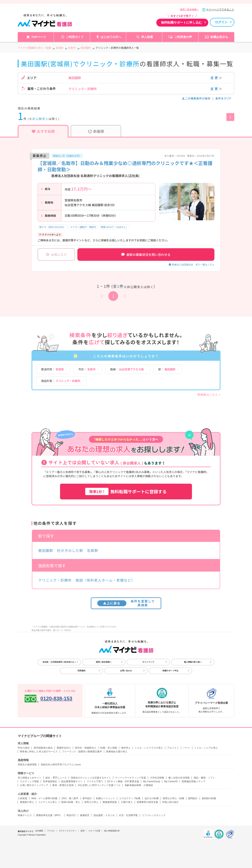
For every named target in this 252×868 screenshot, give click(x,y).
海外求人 (126, 748)
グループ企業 (94, 831)
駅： (167, 369)
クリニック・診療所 (55, 580)
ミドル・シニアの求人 (206, 748)
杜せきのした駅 (70, 550)
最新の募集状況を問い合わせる (146, 255)
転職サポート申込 (170, 671)
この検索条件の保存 (197, 98)
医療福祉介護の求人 (117, 752)
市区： (87, 369)
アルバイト (173, 748)
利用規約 (82, 671)
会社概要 (39, 831)
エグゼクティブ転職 (130, 798)
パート (187, 748)
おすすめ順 (43, 131)
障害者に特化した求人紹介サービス (39, 752)
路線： (127, 369)
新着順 (96, 131)
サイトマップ (148, 662)
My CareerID (171, 781)
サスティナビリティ (68, 831)
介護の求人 (127, 802)
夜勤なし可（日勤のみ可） (67, 156)
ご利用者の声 (183, 37)
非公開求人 (40, 119)
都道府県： (52, 369)
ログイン (221, 22)
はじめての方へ (111, 37)
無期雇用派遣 (110, 802)
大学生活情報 (157, 778)
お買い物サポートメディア (34, 785)
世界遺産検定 (50, 781)
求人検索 (147, 37)
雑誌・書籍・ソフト (204, 778)
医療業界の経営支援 (147, 802)
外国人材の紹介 (170, 802)
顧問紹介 (193, 798)
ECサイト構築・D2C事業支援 (123, 781)
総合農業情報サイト (72, 781)
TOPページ (39, 37)
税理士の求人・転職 (173, 798)
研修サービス (25, 815)
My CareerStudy (152, 781)
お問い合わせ (126, 671)
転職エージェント (106, 798)
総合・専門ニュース (56, 778)
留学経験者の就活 (43, 748)
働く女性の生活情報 (179, 778)
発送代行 (71, 815)
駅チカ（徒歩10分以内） (52, 227)
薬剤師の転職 (209, 798)
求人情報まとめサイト (30, 778)
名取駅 (93, 550)
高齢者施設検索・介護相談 (139, 785)
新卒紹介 (87, 798)
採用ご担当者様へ (189, 10)
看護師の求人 (27, 802)
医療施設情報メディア (194, 781)
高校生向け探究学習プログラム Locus (61, 765)
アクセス (51, 831)
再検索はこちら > (209, 395)
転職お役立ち (219, 37)
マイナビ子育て (95, 781)
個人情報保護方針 (112, 831)
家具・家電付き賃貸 (63, 785)
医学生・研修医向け (86, 748)
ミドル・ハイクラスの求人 (149, 748)
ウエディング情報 (29, 781)
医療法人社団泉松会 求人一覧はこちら (193, 264)
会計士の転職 (152, 798)
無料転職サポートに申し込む (182, 23)
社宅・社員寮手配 (128, 815)
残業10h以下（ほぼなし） (114, 227)
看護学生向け (64, 748)
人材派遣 (22, 798)
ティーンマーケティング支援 (131, 778)
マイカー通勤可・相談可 (83, 227)
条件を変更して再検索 (126, 603)
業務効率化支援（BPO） (49, 815)
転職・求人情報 (109, 748)
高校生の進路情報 (27, 765)
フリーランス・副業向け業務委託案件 (82, 752)
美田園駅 (46, 550)
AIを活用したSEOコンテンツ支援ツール (99, 785)
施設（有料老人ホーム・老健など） (105, 580)
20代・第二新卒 (70, 798)
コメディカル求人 (48, 802)
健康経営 (85, 815)
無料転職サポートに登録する (126, 491)
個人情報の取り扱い (193, 662)
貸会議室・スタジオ (104, 815)
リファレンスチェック (154, 815)
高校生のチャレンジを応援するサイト (91, 778)
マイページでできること (220, 10)
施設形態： (61, 381)
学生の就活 (24, 748)
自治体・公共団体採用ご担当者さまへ (59, 662)
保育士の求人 (91, 802)
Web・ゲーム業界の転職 (44, 798)
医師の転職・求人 (71, 802)
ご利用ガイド (75, 37)
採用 (82, 831)
